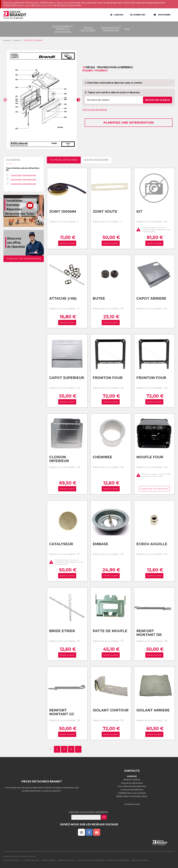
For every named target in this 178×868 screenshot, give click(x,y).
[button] (5, 100)
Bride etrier (62, 631)
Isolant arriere (153, 710)
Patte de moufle (110, 631)
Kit (139, 212)
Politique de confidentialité (118, 860)
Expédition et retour (66, 860)
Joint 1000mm (63, 212)
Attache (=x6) (63, 298)
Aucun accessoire (96, 160)
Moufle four (150, 457)
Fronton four (108, 378)
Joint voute (105, 212)
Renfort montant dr (149, 633)
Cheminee (102, 457)
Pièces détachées (88, 29)
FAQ (127, 29)
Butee (99, 298)
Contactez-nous (132, 804)
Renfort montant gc (62, 712)
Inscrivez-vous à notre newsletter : (89, 812)
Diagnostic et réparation (111, 29)
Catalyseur (61, 544)
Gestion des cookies (140, 860)
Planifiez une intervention (129, 123)
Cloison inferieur (59, 459)
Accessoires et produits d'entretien (63, 29)
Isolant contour (111, 710)
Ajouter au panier (67, 243)
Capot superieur (67, 378)
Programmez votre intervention (154, 489)
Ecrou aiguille (152, 544)
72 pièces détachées (64, 160)
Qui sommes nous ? (12, 860)
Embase (100, 544)
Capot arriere (151, 298)
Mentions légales (49, 860)
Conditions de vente (31, 860)
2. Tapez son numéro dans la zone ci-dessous (112, 92)
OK (104, 817)
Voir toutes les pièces (95, 110)
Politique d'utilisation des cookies (91, 860)
